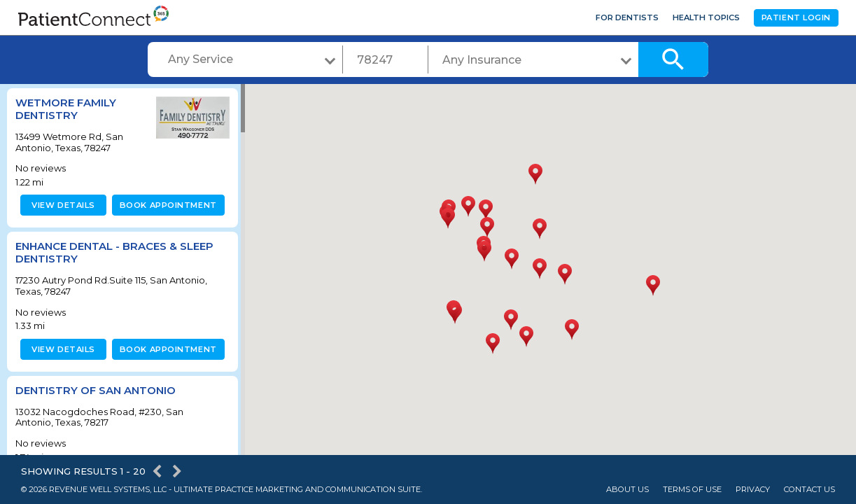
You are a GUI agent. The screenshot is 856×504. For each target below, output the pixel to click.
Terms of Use (692, 490)
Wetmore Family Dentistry (66, 109)
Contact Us (809, 490)
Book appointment (166, 205)
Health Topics (706, 17)
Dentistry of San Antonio (96, 390)
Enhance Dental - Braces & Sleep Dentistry (114, 252)
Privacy (753, 490)
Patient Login (796, 17)
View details (61, 205)
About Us (627, 490)
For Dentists (627, 17)
